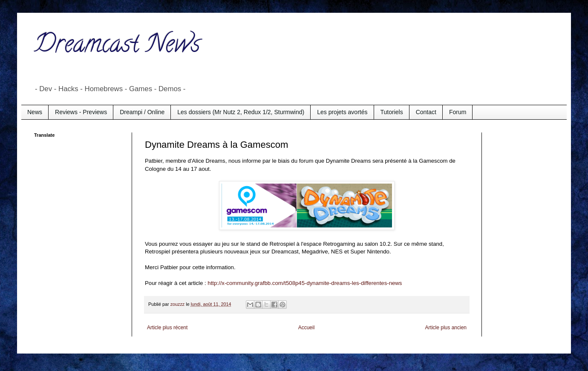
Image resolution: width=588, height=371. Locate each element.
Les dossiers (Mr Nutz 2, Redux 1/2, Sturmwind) (241, 112)
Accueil (307, 328)
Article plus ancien (446, 328)
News (35, 112)
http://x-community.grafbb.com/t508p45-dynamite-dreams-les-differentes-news (305, 283)
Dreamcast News (117, 46)
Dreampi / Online (142, 112)
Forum (458, 112)
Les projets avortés (342, 112)
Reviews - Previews (81, 112)
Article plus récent (167, 328)
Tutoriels (392, 112)
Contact (426, 112)
